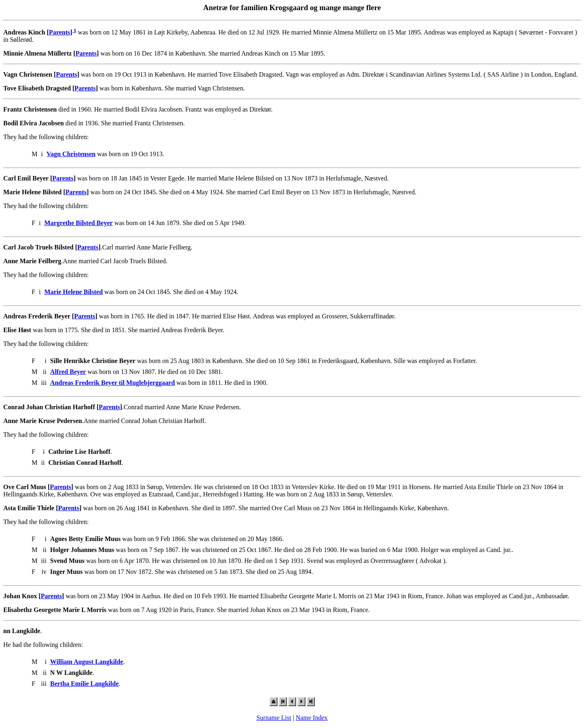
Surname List (274, 718)
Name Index (312, 718)
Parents (60, 32)
